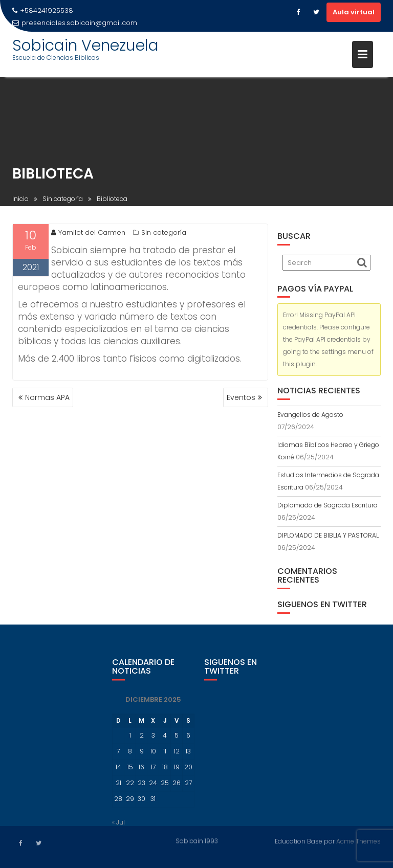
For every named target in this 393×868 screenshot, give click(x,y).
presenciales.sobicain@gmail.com (75, 23)
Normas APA (47, 397)
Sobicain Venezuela (85, 46)
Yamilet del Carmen (88, 234)
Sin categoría (164, 234)
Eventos (241, 397)
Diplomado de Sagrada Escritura (327, 505)
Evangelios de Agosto (310, 415)
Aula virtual (354, 12)
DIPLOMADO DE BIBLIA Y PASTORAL (328, 535)
